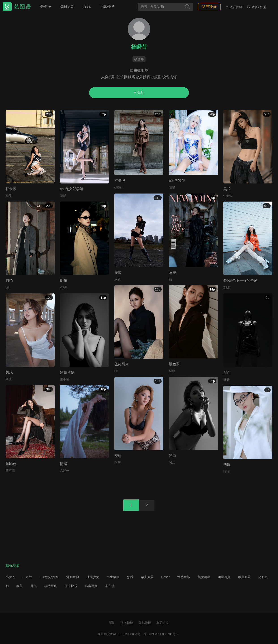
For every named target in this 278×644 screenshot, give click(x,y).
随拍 (9, 281)
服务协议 (127, 623)
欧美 (19, 586)
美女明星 (204, 577)
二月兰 (27, 577)
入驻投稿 (234, 7)
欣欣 (118, 279)
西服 (227, 465)
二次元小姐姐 (49, 577)
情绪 (64, 464)
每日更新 (67, 7)
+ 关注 (139, 93)
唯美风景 (244, 577)
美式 (227, 189)
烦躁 (130, 577)
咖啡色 (11, 464)
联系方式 (163, 623)
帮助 (112, 623)
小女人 (10, 577)
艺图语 (23, 7)
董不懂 (65, 379)
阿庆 (9, 379)
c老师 (118, 187)
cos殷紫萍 (177, 181)
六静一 (65, 471)
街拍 (64, 280)
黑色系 (174, 364)
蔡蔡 (172, 371)
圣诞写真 (122, 364)
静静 (227, 379)
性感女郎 (184, 577)
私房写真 (91, 586)
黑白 (227, 373)
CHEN (228, 196)
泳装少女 (93, 577)
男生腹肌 (113, 577)
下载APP (107, 7)
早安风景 (147, 577)
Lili (7, 287)
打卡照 (11, 189)
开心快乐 (71, 586)
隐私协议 (145, 623)
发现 (87, 7)
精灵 (9, 196)
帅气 (34, 586)
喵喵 (63, 196)
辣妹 (118, 456)
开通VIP (209, 7)
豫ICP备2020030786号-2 (161, 634)
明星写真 (224, 577)
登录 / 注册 (257, 7)
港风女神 (73, 577)
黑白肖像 (67, 372)
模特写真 (51, 586)
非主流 (110, 586)
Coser (165, 577)
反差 (173, 273)
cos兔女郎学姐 (72, 189)
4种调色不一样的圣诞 (241, 281)
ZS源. (64, 287)
